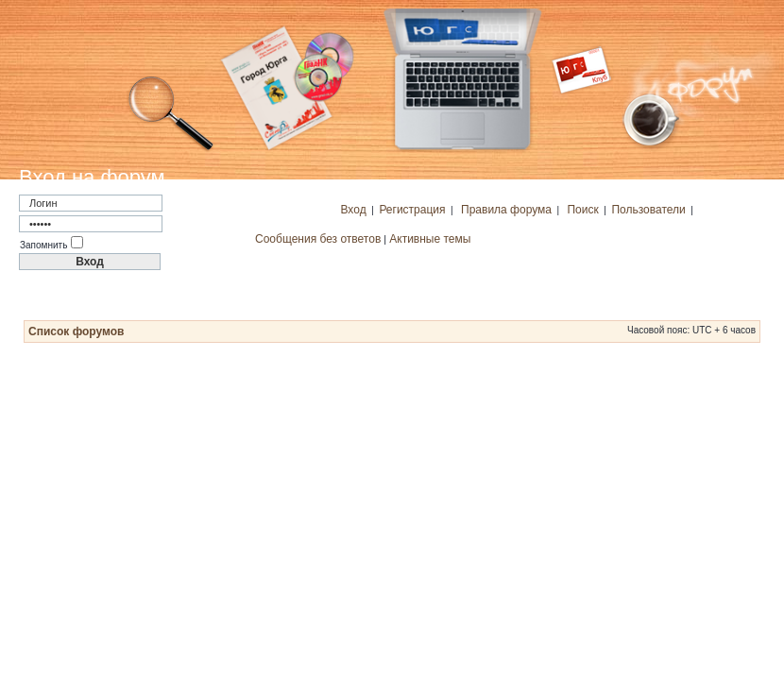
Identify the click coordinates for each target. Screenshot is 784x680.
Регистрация (412, 210)
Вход (354, 210)
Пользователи (648, 210)
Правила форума (506, 210)
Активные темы (430, 239)
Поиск (582, 210)
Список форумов (76, 331)
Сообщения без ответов (318, 239)
